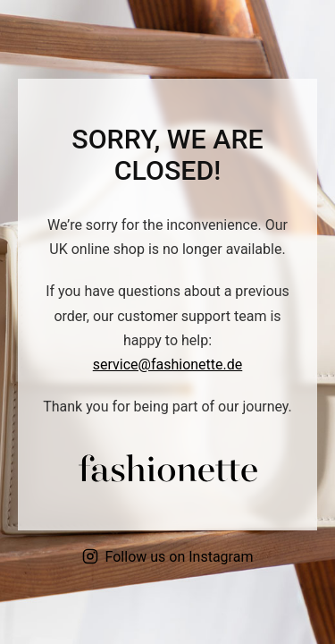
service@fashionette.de (168, 364)
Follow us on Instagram (168, 557)
